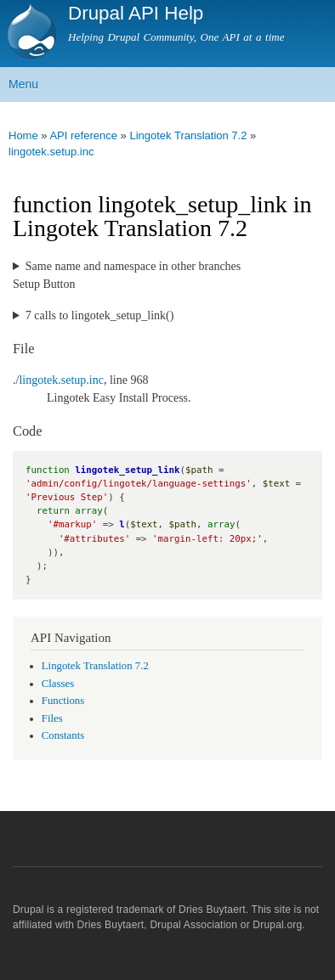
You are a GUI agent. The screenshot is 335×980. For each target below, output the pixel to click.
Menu (23, 84)
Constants (63, 735)
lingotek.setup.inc (51, 152)
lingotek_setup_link (127, 470)
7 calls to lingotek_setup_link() (100, 315)
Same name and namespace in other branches (133, 266)
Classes (58, 684)
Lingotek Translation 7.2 (188, 135)
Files (52, 718)
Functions (63, 701)
